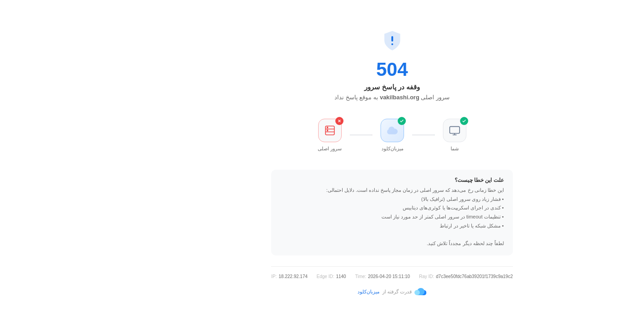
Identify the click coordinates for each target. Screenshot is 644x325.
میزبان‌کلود (298, 292)
